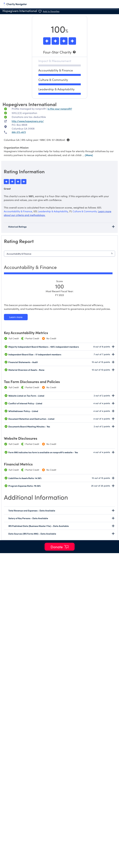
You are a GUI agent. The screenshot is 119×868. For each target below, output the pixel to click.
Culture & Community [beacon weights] (85, 211)
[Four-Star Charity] (60, 52)
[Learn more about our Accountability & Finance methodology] (16, 317)
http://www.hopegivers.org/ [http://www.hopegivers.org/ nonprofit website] (28, 121)
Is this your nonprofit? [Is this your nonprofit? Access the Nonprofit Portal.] (60, 109)
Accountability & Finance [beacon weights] (18, 211)
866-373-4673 (19, 132)
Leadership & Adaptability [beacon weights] (53, 211)
